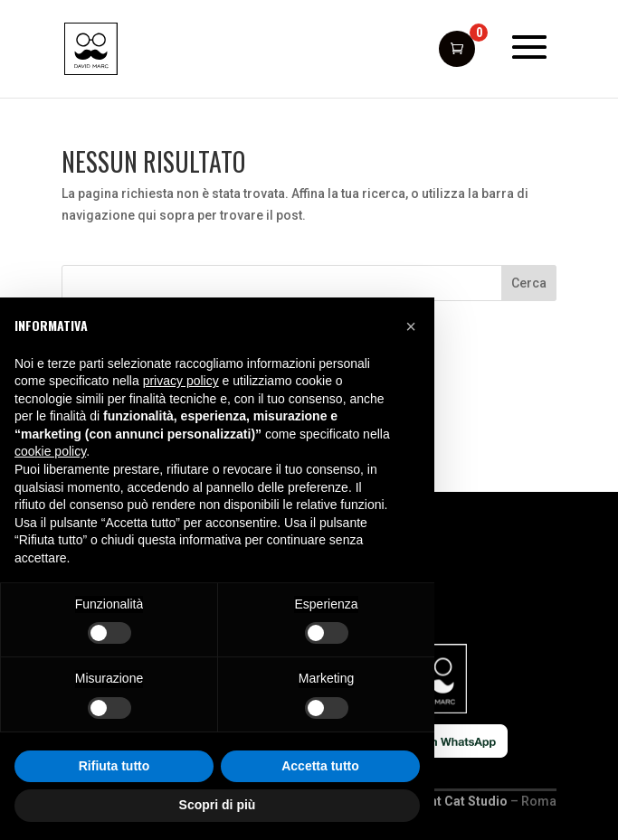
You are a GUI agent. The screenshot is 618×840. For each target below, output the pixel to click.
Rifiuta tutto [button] (114, 766)
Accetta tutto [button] (320, 766)
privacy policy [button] (181, 381)
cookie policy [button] (50, 451)
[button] (411, 326)
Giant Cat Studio (459, 801)
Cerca (529, 283)
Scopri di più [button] (218, 805)
